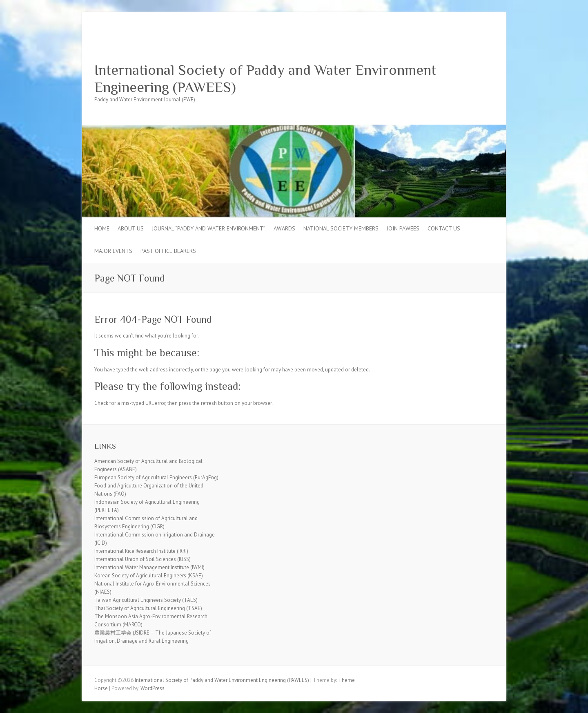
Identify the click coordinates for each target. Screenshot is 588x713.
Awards (284, 228)
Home (102, 228)
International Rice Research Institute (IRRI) (141, 551)
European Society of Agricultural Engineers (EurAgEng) (156, 477)
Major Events (113, 251)
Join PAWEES (403, 228)
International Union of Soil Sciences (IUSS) (143, 559)
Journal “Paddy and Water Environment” (209, 228)
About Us (131, 228)
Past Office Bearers (168, 251)
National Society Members (341, 228)
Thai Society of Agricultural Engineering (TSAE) (148, 608)
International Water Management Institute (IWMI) (149, 567)
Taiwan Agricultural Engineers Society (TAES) (146, 600)
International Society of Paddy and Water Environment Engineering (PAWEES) (265, 78)
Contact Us (444, 228)
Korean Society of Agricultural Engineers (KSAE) (149, 576)
